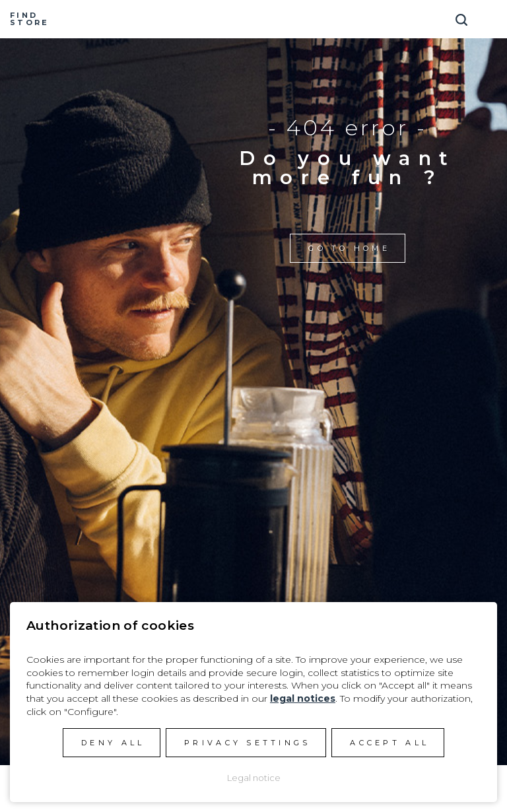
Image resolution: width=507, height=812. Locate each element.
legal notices (303, 698)
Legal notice (254, 778)
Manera (253, 19)
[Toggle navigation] (490, 15)
